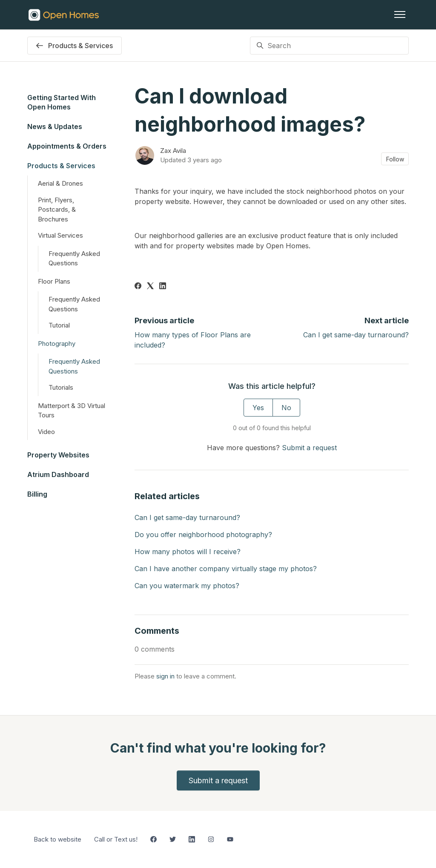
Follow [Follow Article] (395, 159)
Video (46, 432)
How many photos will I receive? (188, 552)
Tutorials (61, 387)
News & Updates (55, 126)
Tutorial (59, 325)
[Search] (329, 46)
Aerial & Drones (60, 183)
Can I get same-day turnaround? (356, 335)
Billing (37, 494)
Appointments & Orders (67, 146)
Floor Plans (54, 281)
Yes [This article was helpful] (258, 408)
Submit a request (309, 448)
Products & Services (61, 166)
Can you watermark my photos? (187, 586)
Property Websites (58, 455)
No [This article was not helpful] (286, 408)
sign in (165, 676)
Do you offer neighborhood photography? (203, 535)
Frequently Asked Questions (74, 259)
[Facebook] (138, 287)
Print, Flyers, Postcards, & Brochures (57, 210)
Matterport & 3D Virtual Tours (72, 411)
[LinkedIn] (163, 287)
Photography (57, 343)
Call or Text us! (116, 839)
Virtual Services (60, 235)
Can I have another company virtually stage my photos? (226, 569)
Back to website (57, 839)
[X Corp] (150, 287)
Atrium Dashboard (58, 474)
